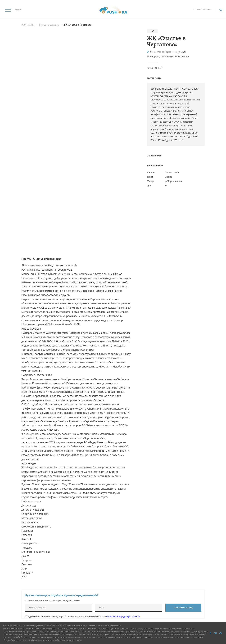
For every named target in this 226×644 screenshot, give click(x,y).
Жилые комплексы (49, 25)
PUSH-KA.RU (28, 25)
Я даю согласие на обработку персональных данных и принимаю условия (82, 616)
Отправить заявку (183, 607)
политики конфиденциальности (123, 616)
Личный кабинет (202, 9)
